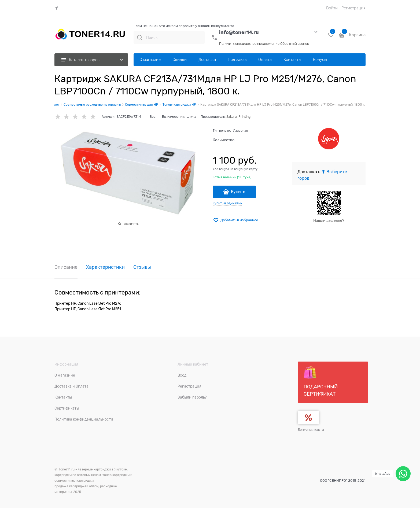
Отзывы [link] (142, 267)
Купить (238, 192)
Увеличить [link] (131, 224)
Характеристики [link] (105, 267)
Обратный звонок (295, 44)
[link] (58, 8)
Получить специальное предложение (249, 44)
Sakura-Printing (238, 117)
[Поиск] (140, 38)
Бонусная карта (311, 430)
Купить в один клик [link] (227, 203)
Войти (332, 8)
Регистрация (353, 8)
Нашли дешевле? (329, 220)
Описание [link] (66, 267)
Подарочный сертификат (321, 381)
